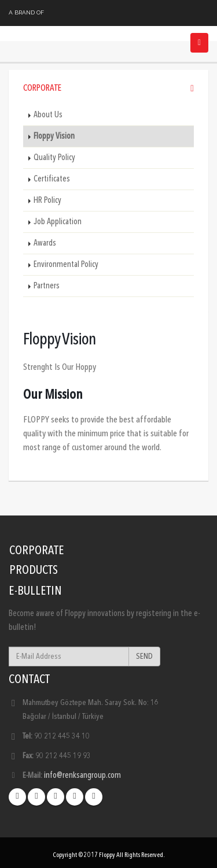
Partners (47, 286)
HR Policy (47, 201)
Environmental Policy (66, 265)
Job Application (58, 222)
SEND (144, 656)
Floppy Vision (54, 136)
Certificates (52, 179)
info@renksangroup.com (82, 776)
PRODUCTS (34, 571)
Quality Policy (54, 158)
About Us (48, 115)
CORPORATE (37, 551)
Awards (45, 243)
